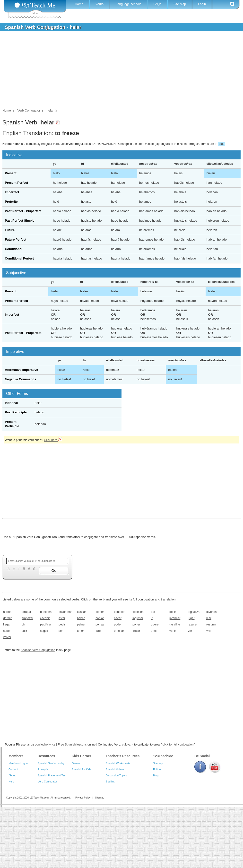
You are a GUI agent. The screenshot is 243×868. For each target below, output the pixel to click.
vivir (209, 631)
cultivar (127, 745)
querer (155, 625)
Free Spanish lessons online (77, 745)
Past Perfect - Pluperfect (23, 211)
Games (76, 763)
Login (202, 4)
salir (24, 631)
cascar (81, 612)
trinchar (119, 631)
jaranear (175, 618)
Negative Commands (21, 379)
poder (118, 625)
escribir (45, 618)
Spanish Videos (115, 769)
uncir (154, 631)
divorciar (212, 612)
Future (10, 230)
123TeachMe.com (39, 798)
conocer (119, 612)
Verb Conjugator (47, 781)
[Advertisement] (118, 71)
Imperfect (12, 192)
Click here (53, 440)
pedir (62, 625)
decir (173, 612)
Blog (156, 775)
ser (61, 631)
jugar (191, 618)
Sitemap (158, 763)
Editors (157, 769)
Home (79, 4)
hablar (100, 618)
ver (190, 631)
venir (173, 631)
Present (11, 173)
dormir (7, 618)
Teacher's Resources (123, 756)
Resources (46, 756)
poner (136, 625)
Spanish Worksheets (118, 763)
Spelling (110, 781)
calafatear (65, 612)
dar (153, 612)
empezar (27, 618)
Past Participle (16, 412)
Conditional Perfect (19, 258)
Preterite (11, 202)
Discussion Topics (116, 775)
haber (81, 618)
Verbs (100, 4)
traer (99, 631)
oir (23, 625)
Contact (13, 769)
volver (7, 637)
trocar (136, 631)
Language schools (129, 4)
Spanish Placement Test (52, 775)
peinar (81, 625)
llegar (7, 625)
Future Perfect (16, 239)
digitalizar (194, 612)
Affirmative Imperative (22, 370)
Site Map (180, 4)
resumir (211, 625)
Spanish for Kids (81, 769)
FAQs (157, 4)
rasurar (193, 625)
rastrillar (175, 625)
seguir (44, 631)
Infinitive (11, 403)
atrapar (26, 612)
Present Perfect (16, 183)
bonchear (46, 612)
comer (100, 612)
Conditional (14, 249)
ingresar (138, 618)
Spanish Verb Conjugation (38, 650)
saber (7, 631)
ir (152, 618)
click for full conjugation (178, 745)
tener (80, 631)
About (12, 775)
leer (209, 618)
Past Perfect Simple (20, 221)
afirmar (8, 612)
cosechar (139, 612)
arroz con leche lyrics (41, 745)
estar (62, 618)
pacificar (46, 625)
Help (11, 781)
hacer (118, 618)
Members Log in (18, 763)
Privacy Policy (83, 798)
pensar (100, 625)
